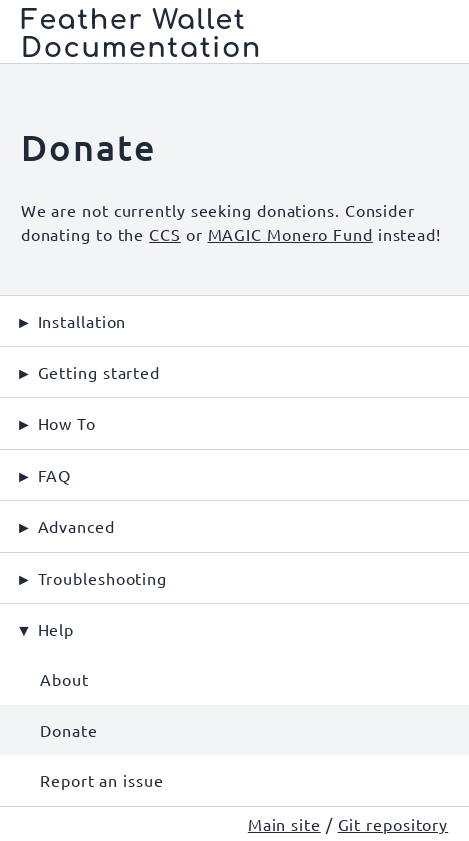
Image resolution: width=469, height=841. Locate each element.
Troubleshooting (103, 578)
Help (56, 629)
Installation (82, 321)
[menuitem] (234, 679)
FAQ (55, 475)
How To (67, 423)
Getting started (99, 372)
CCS (165, 234)
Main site (284, 824)
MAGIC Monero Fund (290, 234)
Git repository (393, 824)
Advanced (76, 526)
